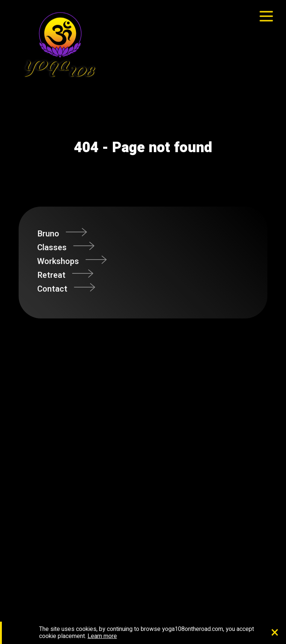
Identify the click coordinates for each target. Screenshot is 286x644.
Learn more (102, 636)
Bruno (48, 234)
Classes (52, 248)
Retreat (51, 275)
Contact (52, 289)
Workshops (58, 261)
